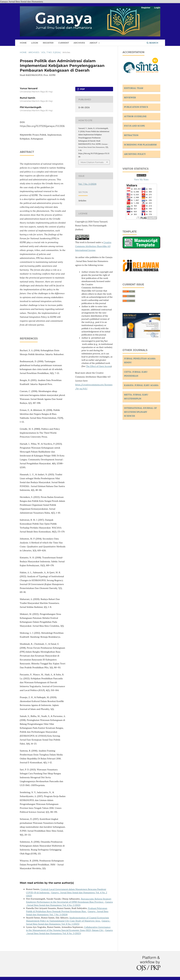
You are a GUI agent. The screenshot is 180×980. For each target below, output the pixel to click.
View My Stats (141, 180)
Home (23, 43)
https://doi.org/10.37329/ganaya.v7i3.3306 (42, 126)
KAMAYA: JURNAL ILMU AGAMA (141, 385)
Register (48, 43)
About (94, 43)
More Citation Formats (92, 162)
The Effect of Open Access (98, 366)
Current (64, 43)
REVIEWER (130, 98)
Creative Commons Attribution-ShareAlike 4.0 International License (93, 246)
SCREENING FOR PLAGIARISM (140, 145)
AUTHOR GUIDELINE (135, 116)
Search (152, 43)
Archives (79, 43)
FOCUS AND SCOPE (134, 126)
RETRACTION (131, 135)
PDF (82, 89)
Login (35, 43)
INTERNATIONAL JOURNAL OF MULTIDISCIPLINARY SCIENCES (140, 412)
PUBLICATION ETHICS (136, 107)
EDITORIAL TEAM (134, 88)
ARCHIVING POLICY (135, 154)
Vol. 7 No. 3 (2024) (51, 52)
